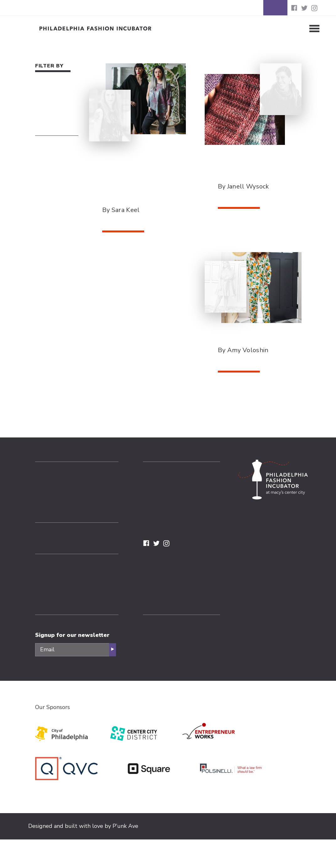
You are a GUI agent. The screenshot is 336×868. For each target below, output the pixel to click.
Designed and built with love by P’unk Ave (83, 826)
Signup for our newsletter (72, 635)
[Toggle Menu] (304, 29)
